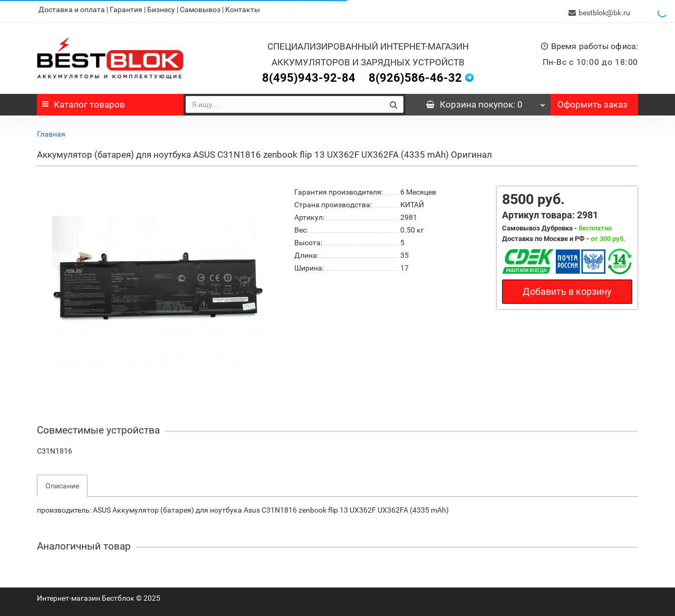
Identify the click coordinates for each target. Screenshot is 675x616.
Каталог (84, 101)
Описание (62, 483)
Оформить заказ (592, 101)
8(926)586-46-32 (415, 75)
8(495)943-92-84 (309, 75)
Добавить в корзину (567, 288)
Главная (51, 131)
